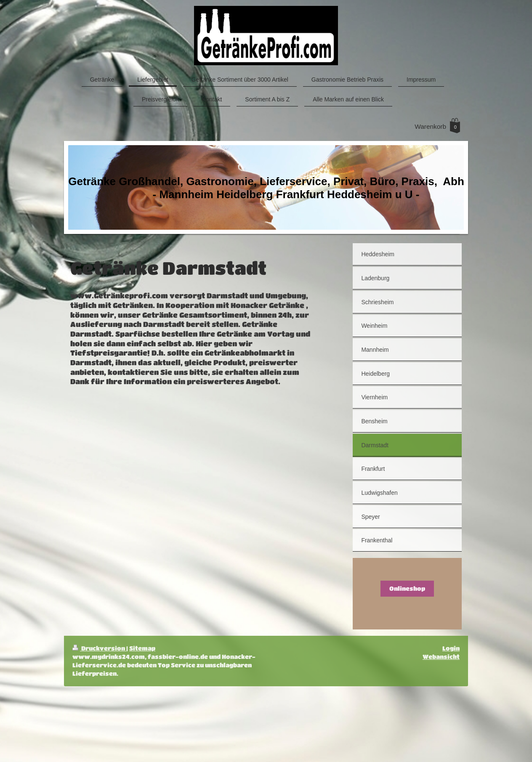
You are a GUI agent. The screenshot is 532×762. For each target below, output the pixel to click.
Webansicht (441, 657)
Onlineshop (407, 588)
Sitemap (142, 648)
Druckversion (99, 648)
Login (451, 648)
